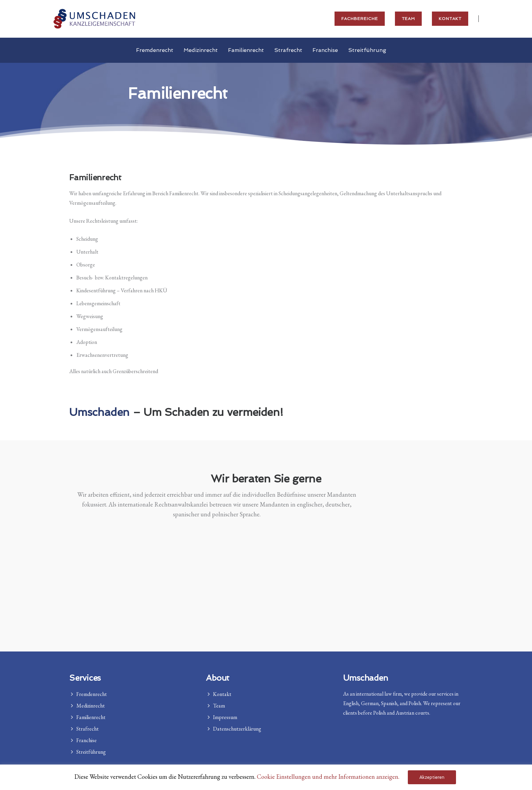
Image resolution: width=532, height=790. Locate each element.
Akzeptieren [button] (432, 777)
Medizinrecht (201, 50)
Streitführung (367, 50)
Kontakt (450, 19)
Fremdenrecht (155, 50)
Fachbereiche (360, 19)
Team (408, 19)
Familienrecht (246, 50)
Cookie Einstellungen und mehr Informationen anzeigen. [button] (328, 777)
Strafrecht (288, 50)
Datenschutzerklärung (237, 729)
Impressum (225, 717)
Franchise (325, 50)
